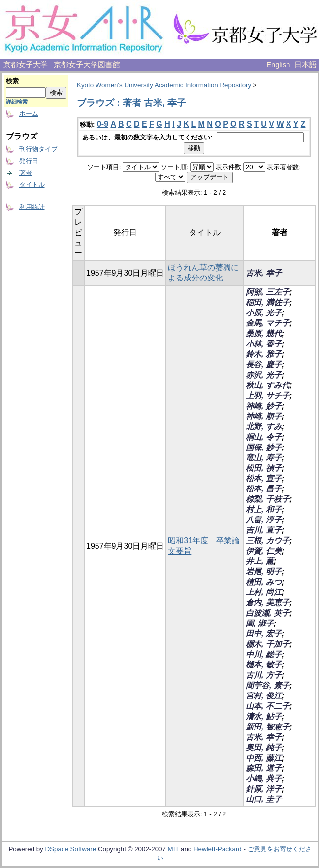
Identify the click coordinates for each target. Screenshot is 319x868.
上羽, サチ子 (268, 396)
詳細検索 (17, 102)
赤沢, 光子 (264, 375)
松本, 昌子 (264, 489)
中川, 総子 (264, 654)
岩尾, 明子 (264, 572)
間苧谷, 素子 (268, 685)
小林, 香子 (264, 344)
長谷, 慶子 (264, 365)
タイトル (32, 185)
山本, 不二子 (268, 706)
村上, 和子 (264, 509)
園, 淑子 (260, 623)
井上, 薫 (260, 561)
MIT (174, 849)
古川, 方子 (264, 675)
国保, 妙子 (264, 447)
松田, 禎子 (264, 468)
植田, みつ (264, 582)
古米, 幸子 (264, 273)
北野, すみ (264, 427)
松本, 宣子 (264, 478)
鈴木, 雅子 (264, 354)
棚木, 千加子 (268, 644)
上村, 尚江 (264, 592)
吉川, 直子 (264, 530)
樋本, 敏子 (264, 665)
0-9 (103, 124)
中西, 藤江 (264, 758)
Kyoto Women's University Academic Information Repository (164, 85)
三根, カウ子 (268, 540)
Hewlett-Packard (218, 849)
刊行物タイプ (38, 149)
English (278, 65)
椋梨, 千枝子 (268, 499)
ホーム (29, 114)
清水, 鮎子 (264, 716)
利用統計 (32, 207)
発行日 (29, 161)
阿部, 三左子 (268, 292)
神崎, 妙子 (264, 406)
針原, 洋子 (264, 789)
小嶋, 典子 (264, 779)
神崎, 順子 (264, 416)
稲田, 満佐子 (268, 302)
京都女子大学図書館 (87, 65)
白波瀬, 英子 (268, 613)
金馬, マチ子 (268, 323)
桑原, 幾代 (264, 333)
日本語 (305, 65)
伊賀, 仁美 (264, 551)
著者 (26, 173)
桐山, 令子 (264, 437)
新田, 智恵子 (268, 727)
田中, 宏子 (264, 634)
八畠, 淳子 (264, 520)
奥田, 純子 (264, 747)
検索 (12, 81)
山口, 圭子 (264, 799)
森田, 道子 (264, 768)
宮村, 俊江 (264, 696)
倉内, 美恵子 (268, 603)
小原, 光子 (264, 313)
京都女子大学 (27, 65)
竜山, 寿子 (264, 458)
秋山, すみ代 (268, 385)
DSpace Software (70, 849)
